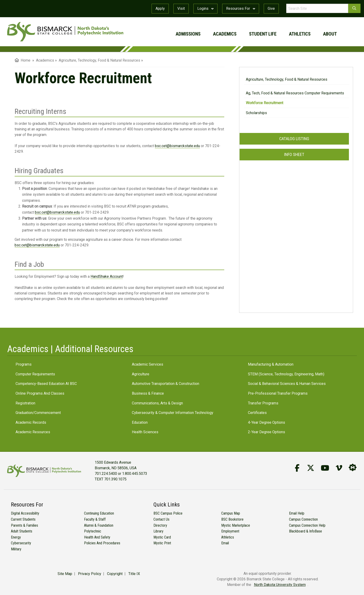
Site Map (65, 574)
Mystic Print (162, 543)
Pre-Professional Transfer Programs (278, 393)
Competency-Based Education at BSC (46, 384)
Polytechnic (93, 531)
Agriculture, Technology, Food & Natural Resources (287, 79)
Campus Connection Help (307, 525)
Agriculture (141, 374)
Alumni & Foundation (99, 525)
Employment (230, 531)
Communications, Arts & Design (157, 403)
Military (16, 549)
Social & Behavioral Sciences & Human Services (287, 384)
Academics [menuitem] (45, 60)
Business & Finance (148, 393)
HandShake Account (107, 276)
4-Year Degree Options (266, 422)
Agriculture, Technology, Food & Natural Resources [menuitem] (99, 60)
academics (225, 34)
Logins (205, 8)
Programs (24, 364)
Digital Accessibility (25, 513)
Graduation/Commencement (38, 413)
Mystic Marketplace (236, 525)
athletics (300, 34)
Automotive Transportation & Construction (166, 384)
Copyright (115, 574)
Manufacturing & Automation (271, 364)
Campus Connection (303, 519)
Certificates (257, 413)
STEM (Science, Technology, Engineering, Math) (286, 374)
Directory (160, 525)
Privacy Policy (90, 574)
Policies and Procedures (102, 543)
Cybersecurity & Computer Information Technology (173, 413)
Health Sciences (145, 432)
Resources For (241, 8)
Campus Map (231, 513)
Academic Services (148, 364)
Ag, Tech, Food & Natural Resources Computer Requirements (295, 93)
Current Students (23, 519)
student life (263, 34)
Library (158, 531)
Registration (25, 403)
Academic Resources (33, 432)
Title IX (134, 574)
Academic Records (31, 422)
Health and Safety (97, 537)
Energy (16, 537)
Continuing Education (99, 513)
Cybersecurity (21, 543)
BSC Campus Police (168, 513)
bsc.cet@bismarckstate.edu (177, 146)
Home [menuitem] (23, 60)
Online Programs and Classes (40, 393)
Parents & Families (24, 525)
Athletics (228, 537)
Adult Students (22, 531)
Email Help (297, 513)
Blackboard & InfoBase (305, 531)
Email (225, 543)
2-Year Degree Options (266, 432)
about (330, 34)
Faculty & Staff (95, 519)
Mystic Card (162, 537)
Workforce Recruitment (265, 103)
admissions (188, 34)
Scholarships (256, 113)
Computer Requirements (35, 374)
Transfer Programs (263, 403)
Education (140, 422)
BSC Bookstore (232, 519)
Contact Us (161, 519)
